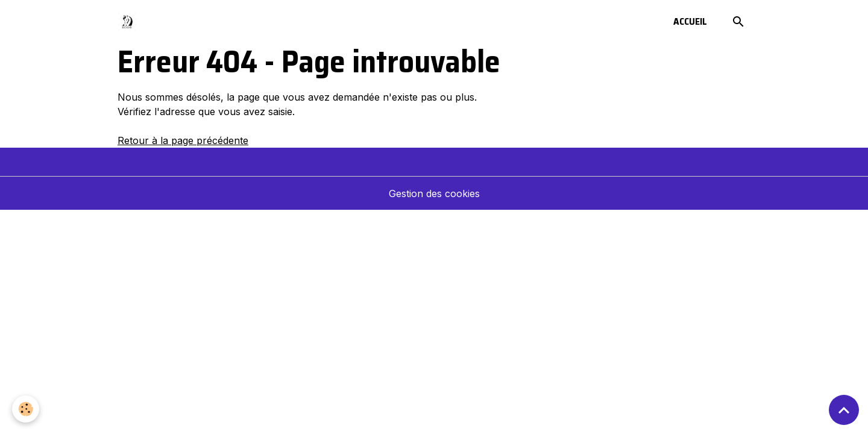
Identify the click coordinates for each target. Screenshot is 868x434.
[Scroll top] (844, 410)
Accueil (690, 21)
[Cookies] (26, 409)
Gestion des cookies (434, 193)
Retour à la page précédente (183, 140)
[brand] (130, 22)
